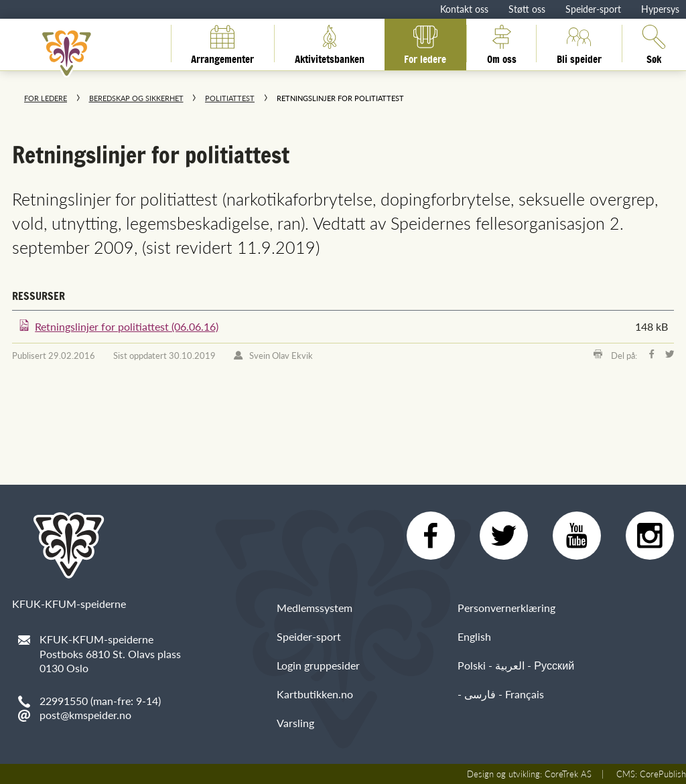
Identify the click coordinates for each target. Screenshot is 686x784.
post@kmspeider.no (85, 715)
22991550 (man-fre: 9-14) (100, 701)
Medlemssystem (315, 608)
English (474, 636)
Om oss (502, 44)
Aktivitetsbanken (330, 44)
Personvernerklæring (506, 608)
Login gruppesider (318, 665)
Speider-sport (593, 9)
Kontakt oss (464, 9)
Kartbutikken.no (315, 694)
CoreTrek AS (568, 774)
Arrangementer (222, 44)
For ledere (425, 44)
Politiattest (230, 98)
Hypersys (660, 9)
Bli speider (579, 44)
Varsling (295, 723)
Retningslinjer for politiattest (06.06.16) (127, 326)
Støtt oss (527, 9)
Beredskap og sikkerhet (136, 98)
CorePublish (663, 774)
